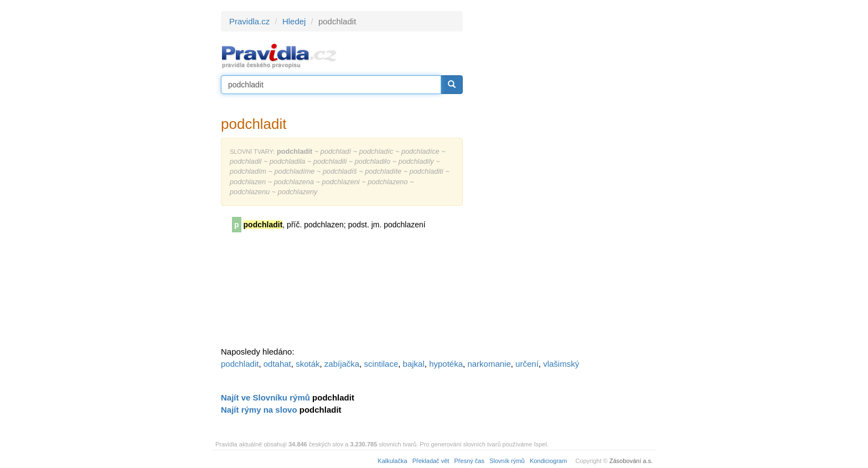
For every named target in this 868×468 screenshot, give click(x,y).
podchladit (240, 364)
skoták (308, 364)
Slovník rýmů (507, 461)
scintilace (381, 364)
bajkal (414, 364)
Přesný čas (469, 461)
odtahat (277, 364)
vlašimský (561, 364)
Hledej (294, 21)
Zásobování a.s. (631, 461)
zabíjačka (342, 364)
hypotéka (446, 364)
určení (527, 364)
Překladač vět (431, 461)
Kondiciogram (548, 461)
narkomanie (489, 364)
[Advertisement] (562, 177)
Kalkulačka (392, 461)
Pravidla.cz (249, 21)
